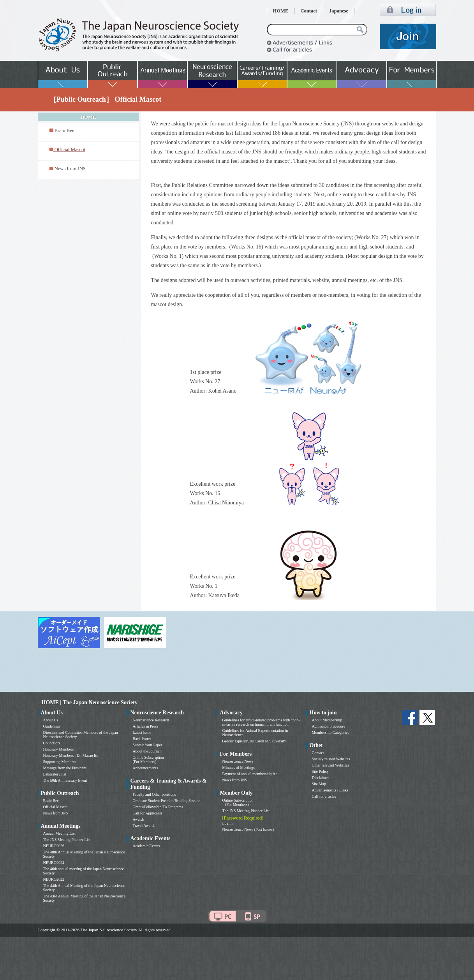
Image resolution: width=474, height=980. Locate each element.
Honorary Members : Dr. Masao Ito (71, 755)
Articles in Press (146, 726)
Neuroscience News (238, 761)
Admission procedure (329, 726)
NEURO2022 (54, 879)
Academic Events (146, 846)
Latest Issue (142, 732)
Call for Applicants (148, 813)
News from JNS (70, 169)
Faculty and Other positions (154, 794)
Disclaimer (321, 778)
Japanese (339, 11)
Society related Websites (331, 759)
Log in (227, 823)
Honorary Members (59, 749)
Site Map (319, 784)
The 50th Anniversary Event (65, 780)
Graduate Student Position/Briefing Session (167, 801)
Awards (139, 819)
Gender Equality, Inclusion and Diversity (254, 741)
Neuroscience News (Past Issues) (248, 829)
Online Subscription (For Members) (148, 760)
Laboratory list (55, 774)
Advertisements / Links (330, 790)
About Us (51, 720)
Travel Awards (144, 826)
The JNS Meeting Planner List (67, 840)
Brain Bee (64, 130)
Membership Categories (331, 732)
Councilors (52, 743)
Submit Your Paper (148, 745)
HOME (281, 11)
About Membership (327, 720)
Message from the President (65, 768)
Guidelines (52, 726)
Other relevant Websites (331, 765)
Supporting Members (60, 762)
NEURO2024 (54, 863)
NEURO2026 (54, 846)
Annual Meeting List (59, 833)
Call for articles (324, 796)
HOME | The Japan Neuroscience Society (90, 702)
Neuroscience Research (151, 720)
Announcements (145, 768)
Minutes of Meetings (239, 768)
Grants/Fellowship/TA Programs (158, 807)
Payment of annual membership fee (250, 774)
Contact (309, 11)
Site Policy (321, 771)
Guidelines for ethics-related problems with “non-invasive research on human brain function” (261, 722)
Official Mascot (56, 807)
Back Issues (142, 739)
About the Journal (147, 751)
